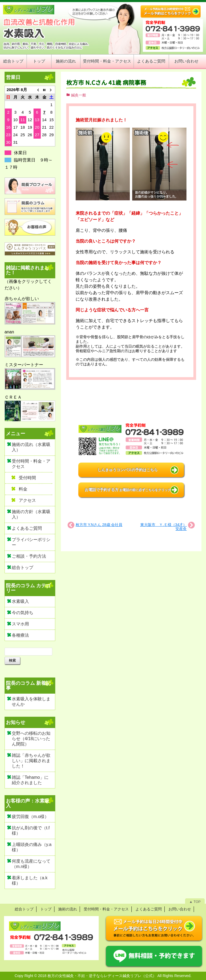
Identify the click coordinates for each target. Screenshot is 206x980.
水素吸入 (20, 601)
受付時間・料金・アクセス (107, 61)
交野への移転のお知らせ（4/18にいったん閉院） (31, 739)
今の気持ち (23, 613)
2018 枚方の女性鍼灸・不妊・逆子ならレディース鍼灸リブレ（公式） (97, 976)
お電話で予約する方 (128, 490)
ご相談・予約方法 (29, 556)
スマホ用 (20, 624)
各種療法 (20, 635)
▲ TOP (195, 902)
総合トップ (13, 61)
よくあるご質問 (151, 61)
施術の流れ (66, 61)
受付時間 (27, 478)
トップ (39, 61)
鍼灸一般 (79, 95)
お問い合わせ (186, 61)
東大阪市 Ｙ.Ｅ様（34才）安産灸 (163, 527)
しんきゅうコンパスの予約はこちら (128, 470)
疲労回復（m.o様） (30, 817)
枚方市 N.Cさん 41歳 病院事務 (106, 83)
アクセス (27, 500)
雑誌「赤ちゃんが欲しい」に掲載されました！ (31, 761)
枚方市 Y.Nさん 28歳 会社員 (99, 525)
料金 (23, 489)
